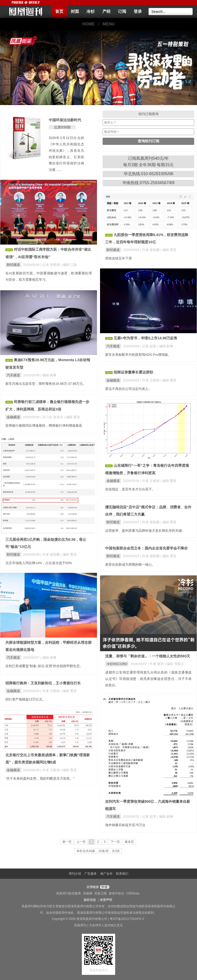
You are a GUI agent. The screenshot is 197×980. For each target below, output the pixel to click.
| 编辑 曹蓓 (169, 250)
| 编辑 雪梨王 (174, 664)
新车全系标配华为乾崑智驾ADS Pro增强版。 (138, 355)
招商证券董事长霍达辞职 (133, 372)
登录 (138, 11)
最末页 (129, 842)
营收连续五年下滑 (119, 258)
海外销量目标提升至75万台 (125, 825)
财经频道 (13, 265)
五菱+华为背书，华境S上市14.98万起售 (146, 338)
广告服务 (91, 874)
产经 (106, 11)
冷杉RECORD (117, 664)
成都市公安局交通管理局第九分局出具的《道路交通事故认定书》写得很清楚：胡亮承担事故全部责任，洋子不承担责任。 (148, 679)
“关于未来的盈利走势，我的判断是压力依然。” (40, 778)
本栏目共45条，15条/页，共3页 (98, 851)
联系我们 (122, 874)
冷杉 (91, 11)
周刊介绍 (75, 874)
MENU (109, 24)
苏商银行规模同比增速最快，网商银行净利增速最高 (44, 426)
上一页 (81, 842)
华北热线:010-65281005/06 (149, 174)
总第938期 (62, 127)
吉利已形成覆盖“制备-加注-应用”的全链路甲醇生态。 (44, 666)
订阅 (122, 11)
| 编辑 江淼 (69, 265)
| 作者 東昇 (156, 664)
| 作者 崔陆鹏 (150, 250)
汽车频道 (113, 346)
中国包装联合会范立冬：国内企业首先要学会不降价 (146, 548)
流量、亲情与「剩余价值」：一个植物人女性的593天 (148, 656)
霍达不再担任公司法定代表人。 (129, 389)
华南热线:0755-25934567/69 (148, 183)
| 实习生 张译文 (52, 417)
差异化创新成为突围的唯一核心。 (130, 564)
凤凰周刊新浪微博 (68, 893)
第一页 (67, 842)
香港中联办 (116, 893)
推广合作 (106, 874)
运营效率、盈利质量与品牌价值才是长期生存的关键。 (145, 531)
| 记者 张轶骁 (51, 265)
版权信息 (90, 900)
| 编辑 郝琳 (165, 346)
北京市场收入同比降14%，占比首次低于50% (39, 563)
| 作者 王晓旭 (150, 380)
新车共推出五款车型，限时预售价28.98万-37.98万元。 (46, 384)
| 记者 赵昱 (149, 346)
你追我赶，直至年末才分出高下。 (130, 489)
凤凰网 (88, 893)
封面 (75, 11)
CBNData (133, 893)
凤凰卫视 (101, 893)
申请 (104, 887)
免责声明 (106, 900)
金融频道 (113, 380)
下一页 (115, 842)
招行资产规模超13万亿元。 (26, 699)
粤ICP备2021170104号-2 (127, 919)
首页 (59, 11)
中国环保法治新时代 (65, 120)
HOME (88, 24)
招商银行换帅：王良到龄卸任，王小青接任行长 (43, 683)
